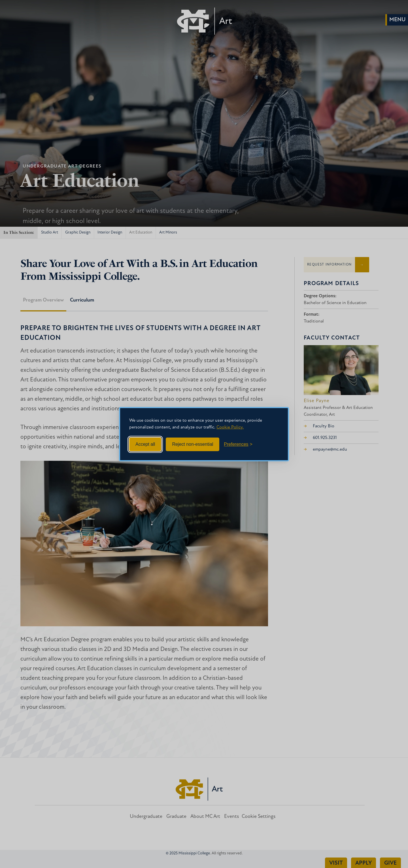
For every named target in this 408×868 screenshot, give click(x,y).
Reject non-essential (193, 444)
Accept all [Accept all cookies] (145, 444)
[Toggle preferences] (238, 444)
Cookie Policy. (230, 427)
